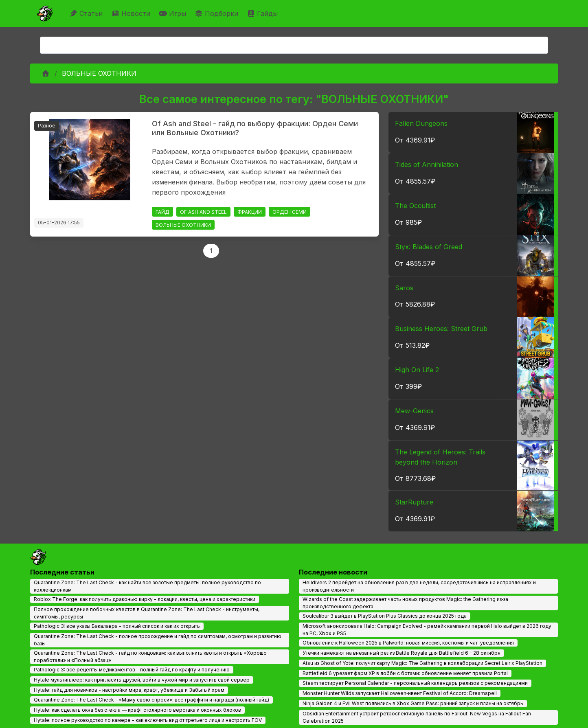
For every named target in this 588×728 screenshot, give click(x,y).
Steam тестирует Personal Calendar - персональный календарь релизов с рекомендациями (415, 683)
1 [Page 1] (211, 251)
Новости (132, 13)
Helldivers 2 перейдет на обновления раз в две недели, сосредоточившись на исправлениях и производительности (419, 586)
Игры (173, 13)
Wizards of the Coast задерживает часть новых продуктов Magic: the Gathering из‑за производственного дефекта (405, 603)
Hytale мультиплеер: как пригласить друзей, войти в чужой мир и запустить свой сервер (142, 680)
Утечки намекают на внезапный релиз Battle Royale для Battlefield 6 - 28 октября (402, 653)
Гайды (263, 13)
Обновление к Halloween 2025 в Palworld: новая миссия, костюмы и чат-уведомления (408, 643)
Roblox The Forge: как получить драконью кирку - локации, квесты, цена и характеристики (145, 599)
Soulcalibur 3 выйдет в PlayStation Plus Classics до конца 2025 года (385, 616)
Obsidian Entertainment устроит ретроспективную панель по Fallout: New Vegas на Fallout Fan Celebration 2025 (417, 717)
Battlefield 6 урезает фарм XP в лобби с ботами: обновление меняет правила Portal (405, 673)
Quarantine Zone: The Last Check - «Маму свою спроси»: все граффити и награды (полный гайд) (151, 700)
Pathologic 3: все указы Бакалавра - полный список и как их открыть (117, 626)
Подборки (217, 13)
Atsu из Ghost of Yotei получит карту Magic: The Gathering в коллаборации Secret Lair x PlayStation (422, 663)
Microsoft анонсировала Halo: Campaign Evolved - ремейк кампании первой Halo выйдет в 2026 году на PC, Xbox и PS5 (427, 630)
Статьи (87, 13)
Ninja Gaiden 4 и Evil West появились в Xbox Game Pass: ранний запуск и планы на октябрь (413, 703)
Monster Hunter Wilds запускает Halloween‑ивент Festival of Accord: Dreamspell (400, 693)
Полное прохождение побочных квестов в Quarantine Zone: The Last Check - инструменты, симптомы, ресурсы (147, 613)
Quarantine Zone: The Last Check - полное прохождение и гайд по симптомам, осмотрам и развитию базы (158, 640)
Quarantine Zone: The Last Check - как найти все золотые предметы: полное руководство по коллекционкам (147, 586)
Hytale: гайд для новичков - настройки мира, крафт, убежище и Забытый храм (129, 690)
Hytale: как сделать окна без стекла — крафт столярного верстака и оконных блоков (137, 710)
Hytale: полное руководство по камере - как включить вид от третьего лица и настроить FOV (148, 720)
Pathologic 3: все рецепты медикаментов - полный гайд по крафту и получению (132, 670)
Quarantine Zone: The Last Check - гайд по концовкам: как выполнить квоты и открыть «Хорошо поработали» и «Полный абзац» (150, 657)
